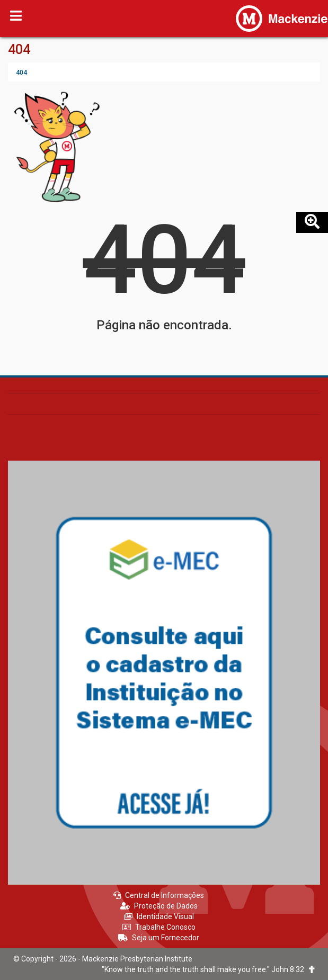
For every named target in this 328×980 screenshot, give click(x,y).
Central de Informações (159, 895)
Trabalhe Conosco (159, 927)
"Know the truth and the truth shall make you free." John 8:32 (208, 969)
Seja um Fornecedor (159, 938)
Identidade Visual (159, 916)
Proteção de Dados (159, 906)
